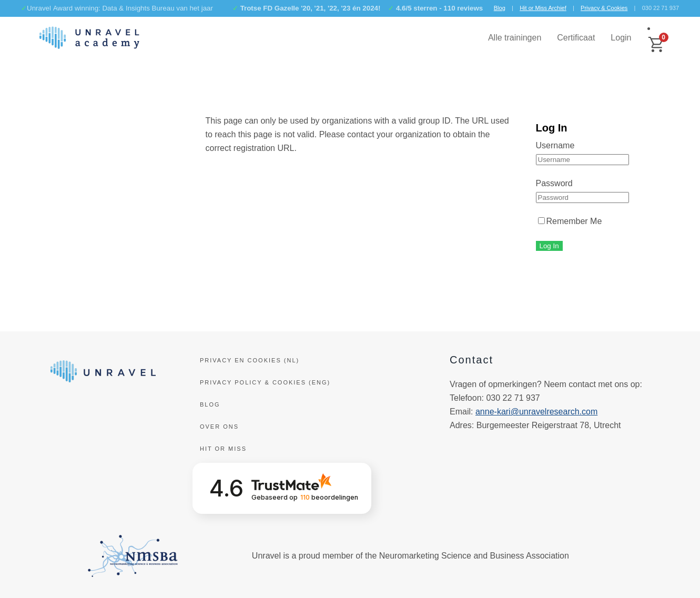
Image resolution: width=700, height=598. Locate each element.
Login (621, 38)
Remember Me (570, 221)
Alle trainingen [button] (515, 38)
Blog (500, 8)
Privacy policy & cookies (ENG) (265, 382)
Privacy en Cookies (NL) (250, 360)
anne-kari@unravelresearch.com (536, 412)
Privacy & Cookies (604, 8)
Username (555, 145)
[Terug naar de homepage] (89, 38)
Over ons (219, 427)
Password (554, 183)
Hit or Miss (223, 449)
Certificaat (576, 38)
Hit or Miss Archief (543, 8)
